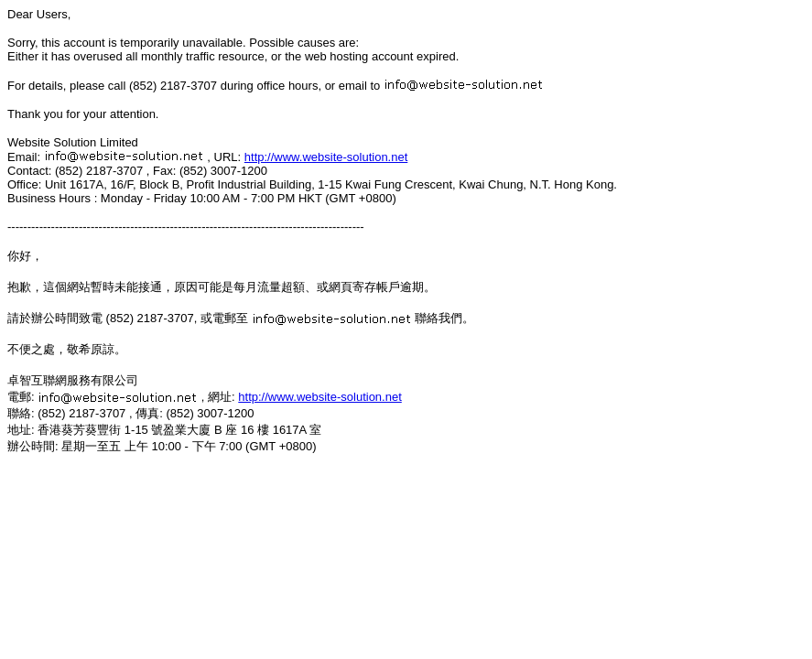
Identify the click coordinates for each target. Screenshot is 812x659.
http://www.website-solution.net (326, 157)
